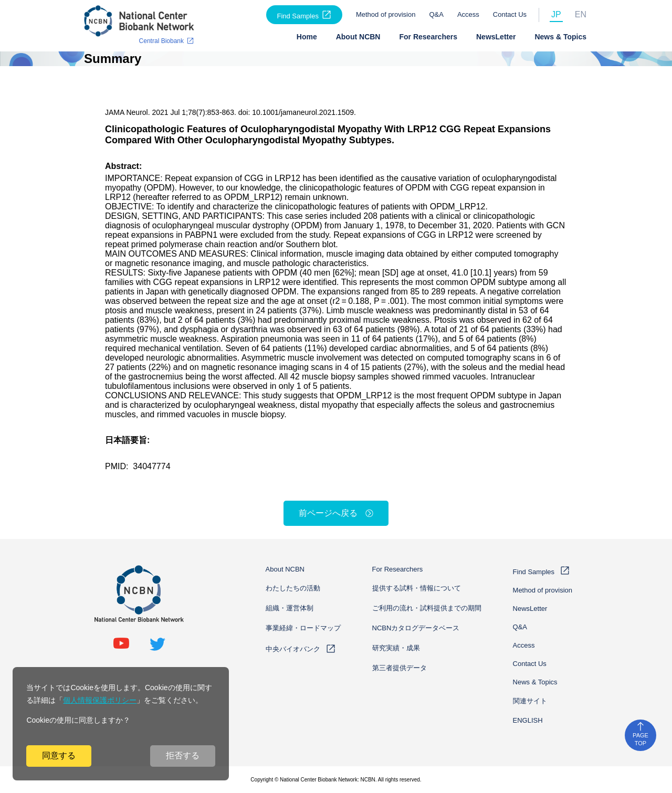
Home (307, 37)
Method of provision (386, 14)
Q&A (436, 14)
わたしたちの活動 (293, 588)
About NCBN (358, 37)
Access (468, 14)
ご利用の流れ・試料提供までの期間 (427, 608)
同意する (59, 755)
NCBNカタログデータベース (416, 628)
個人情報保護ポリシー (100, 700)
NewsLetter (496, 37)
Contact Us (510, 14)
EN (581, 14)
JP (556, 14)
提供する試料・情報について (417, 588)
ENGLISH (528, 720)
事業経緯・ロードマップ (303, 628)
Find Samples (297, 16)
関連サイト (530, 701)
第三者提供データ (400, 668)
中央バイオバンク (293, 649)
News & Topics (560, 37)
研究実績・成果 (396, 648)
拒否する (183, 755)
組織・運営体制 (290, 608)
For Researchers (428, 37)
